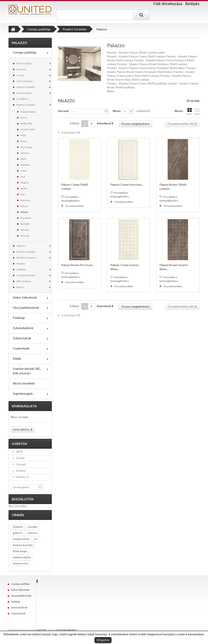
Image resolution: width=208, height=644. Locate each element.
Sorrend (63, 111)
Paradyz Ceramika (26, 252)
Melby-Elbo (26, 123)
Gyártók (20, 444)
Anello (24, 188)
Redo (23, 135)
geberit (18, 533)
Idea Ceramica (24, 93)
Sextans (25, 153)
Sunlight (25, 224)
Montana (25, 165)
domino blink (21, 539)
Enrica (24, 118)
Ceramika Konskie (26, 275)
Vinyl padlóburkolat (26, 308)
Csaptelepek (21, 348)
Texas (24, 171)
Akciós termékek (24, 383)
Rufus (24, 141)
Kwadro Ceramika (26, 105)
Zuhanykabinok (23, 328)
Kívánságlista (24, 406)
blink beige (20, 551)
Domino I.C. (23, 477)
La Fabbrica (22, 99)
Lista (197, 111)
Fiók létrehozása (168, 4)
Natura (24, 206)
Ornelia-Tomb (28, 129)
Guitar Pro (41, 630)
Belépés (192, 4)
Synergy (25, 236)
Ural (23, 177)
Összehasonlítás (75, 206)
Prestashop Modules (67, 630)
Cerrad (20, 75)
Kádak (17, 358)
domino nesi (21, 563)
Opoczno (21, 246)
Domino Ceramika (26, 87)
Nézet (117, 111)
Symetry (25, 230)
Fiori (23, 194)
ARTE (19, 452)
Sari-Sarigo (26, 147)
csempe (32, 527)
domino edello (22, 557)
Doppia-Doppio (28, 112)
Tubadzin (21, 269)
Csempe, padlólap (24, 52)
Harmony (25, 200)
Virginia (25, 182)
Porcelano (26, 218)
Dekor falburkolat (25, 297)
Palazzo (24, 212)
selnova (32, 533)
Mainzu (20, 287)
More (110, 91)
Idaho (23, 159)
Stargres (21, 263)
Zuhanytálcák (22, 338)
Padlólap (19, 318)
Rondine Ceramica (26, 258)
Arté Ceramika (24, 63)
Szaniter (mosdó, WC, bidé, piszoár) (27, 371)
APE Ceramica (24, 281)
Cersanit (21, 69)
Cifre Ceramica (24, 81)
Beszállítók (23, 499)
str (36, 539)
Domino (21, 471)
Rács (189, 111)
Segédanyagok (23, 393)
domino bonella (23, 545)
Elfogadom (103, 640)
